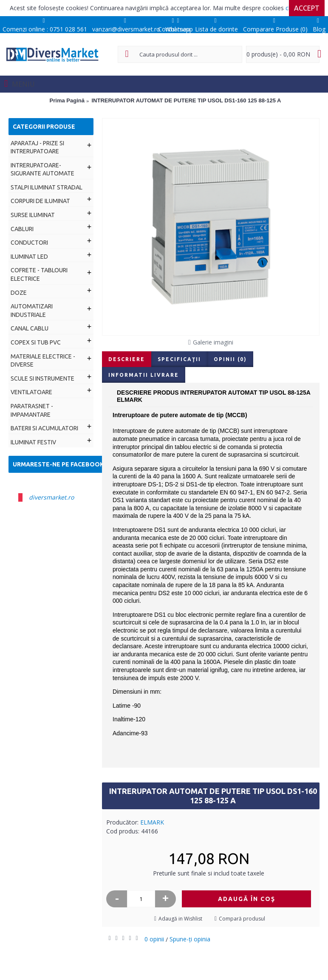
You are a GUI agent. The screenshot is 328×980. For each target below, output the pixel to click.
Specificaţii (179, 359)
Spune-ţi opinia (190, 939)
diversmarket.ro (51, 497)
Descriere (127, 359)
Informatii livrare (144, 375)
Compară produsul (242, 919)
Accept (307, 8)
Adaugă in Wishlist (180, 919)
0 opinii (154, 939)
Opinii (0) (230, 359)
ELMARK (152, 822)
